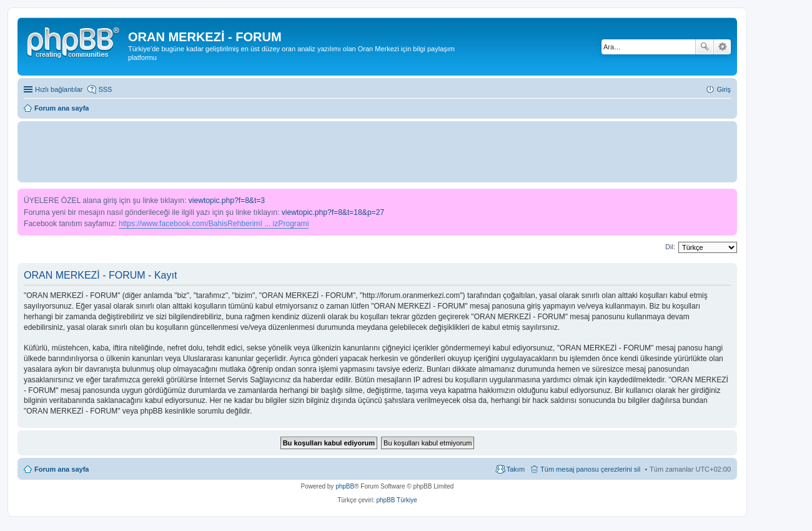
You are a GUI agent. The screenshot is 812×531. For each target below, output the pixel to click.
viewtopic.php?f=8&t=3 (227, 201)
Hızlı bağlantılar (59, 89)
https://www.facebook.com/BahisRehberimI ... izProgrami (214, 224)
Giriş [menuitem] (724, 89)
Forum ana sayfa (62, 469)
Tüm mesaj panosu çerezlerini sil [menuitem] (590, 469)
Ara (705, 47)
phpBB (345, 486)
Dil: (670, 247)
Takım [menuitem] (516, 469)
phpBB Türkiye (396, 500)
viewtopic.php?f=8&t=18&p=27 (333, 212)
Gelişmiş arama (722, 47)
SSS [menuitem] (105, 89)
